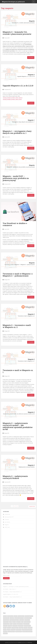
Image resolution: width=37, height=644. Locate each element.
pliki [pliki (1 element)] (5, 628)
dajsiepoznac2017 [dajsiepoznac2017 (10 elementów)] (19, 618)
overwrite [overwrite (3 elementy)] (21, 626)
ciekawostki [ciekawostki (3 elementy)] (6, 618)
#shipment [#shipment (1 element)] (10, 616)
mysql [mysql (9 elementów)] (10, 626)
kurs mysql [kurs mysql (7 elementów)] (6, 624)
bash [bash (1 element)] (15, 616)
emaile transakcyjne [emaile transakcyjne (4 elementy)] (14, 620)
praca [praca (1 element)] (9, 628)
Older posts (32, 507)
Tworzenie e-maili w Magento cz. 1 (18, 371)
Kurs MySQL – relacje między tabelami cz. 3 (12, 592)
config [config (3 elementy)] (12, 618)
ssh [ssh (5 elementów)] (5, 630)
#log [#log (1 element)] (5, 616)
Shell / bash (7, 527)
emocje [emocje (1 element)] (22, 620)
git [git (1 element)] (10, 622)
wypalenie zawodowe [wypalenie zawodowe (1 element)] (27, 631)
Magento (7, 525)
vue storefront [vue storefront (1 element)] (11, 631)
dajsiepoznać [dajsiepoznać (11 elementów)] (28, 618)
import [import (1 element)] (18, 622)
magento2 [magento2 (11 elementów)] (26, 624)
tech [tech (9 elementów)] (8, 630)
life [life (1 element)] (11, 624)
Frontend (7, 519)
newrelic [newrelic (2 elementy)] (15, 626)
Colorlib (19, 643)
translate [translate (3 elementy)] (19, 630)
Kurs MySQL (7, 522)
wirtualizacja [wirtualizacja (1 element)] (19, 631)
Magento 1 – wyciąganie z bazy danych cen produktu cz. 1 (17, 132)
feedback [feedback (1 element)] (27, 620)
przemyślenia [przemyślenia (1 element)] (15, 628)
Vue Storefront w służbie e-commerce (15, 224)
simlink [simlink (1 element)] (30, 628)
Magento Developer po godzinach (13, 2)
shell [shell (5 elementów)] (26, 628)
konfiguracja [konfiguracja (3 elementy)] (27, 622)
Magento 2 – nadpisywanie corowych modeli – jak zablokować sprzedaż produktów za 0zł (18, 426)
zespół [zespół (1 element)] (5, 633)
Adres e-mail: (6, 575)
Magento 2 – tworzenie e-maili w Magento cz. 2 (17, 326)
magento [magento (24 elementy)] (20, 624)
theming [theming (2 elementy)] (13, 630)
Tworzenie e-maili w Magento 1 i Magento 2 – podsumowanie (18, 275)
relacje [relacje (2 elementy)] (21, 628)
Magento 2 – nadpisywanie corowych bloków (15, 477)
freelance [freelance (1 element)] (6, 622)
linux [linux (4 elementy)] (15, 624)
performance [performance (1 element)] (27, 626)
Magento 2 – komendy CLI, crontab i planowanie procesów (17, 33)
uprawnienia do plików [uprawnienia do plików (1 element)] (27, 630)
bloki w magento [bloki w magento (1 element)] (29, 616)
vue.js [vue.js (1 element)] (5, 631)
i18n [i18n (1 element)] (14, 622)
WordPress (30, 643)
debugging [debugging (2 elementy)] (6, 620)
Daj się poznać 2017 (9, 517)
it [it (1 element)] (22, 622)
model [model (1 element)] (5, 626)
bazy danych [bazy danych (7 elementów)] (21, 616)
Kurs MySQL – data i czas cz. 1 (10, 589)
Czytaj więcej (31, 58)
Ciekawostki (7, 514)
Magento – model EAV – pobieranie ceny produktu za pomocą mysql (16, 178)
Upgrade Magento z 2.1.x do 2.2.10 (18, 86)
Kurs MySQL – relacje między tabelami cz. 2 (12, 597)
